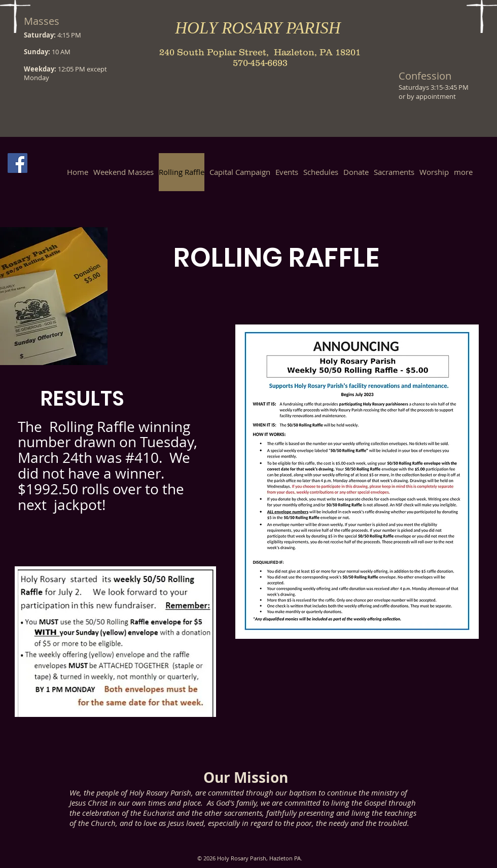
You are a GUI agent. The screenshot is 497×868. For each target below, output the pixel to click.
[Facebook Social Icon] (17, 163)
